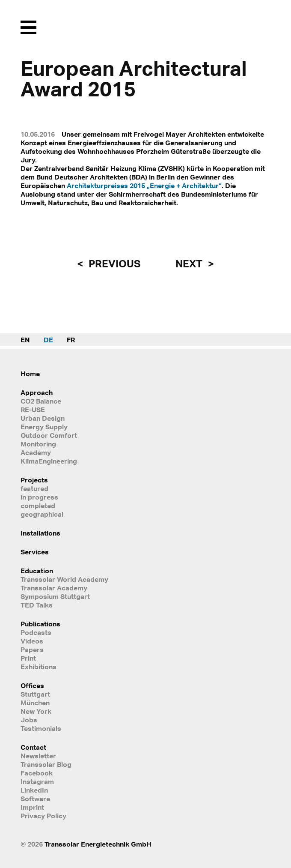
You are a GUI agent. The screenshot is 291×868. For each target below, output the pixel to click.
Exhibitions (39, 667)
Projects (34, 480)
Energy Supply (44, 427)
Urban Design (43, 418)
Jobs (29, 720)
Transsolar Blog (46, 764)
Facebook (37, 773)
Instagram (37, 781)
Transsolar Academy (54, 588)
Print (28, 658)
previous (113, 263)
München (35, 703)
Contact (33, 747)
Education (37, 571)
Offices (32, 685)
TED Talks (37, 605)
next (190, 263)
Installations (40, 533)
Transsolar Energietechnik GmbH (98, 844)
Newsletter (38, 756)
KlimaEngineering (49, 461)
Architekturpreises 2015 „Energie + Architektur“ (144, 186)
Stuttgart (35, 694)
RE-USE (33, 410)
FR (71, 340)
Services (35, 552)
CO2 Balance (41, 401)
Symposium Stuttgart (55, 596)
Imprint (32, 807)
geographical (42, 514)
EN (25, 340)
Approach (37, 392)
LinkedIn (34, 790)
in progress (39, 497)
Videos (32, 641)
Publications (40, 624)
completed (38, 506)
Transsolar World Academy (64, 579)
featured (34, 488)
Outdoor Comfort (49, 435)
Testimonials (41, 728)
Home (30, 374)
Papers (32, 650)
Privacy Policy (43, 816)
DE (48, 340)
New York (36, 711)
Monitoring (38, 444)
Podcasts (36, 632)
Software (35, 799)
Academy (36, 452)
